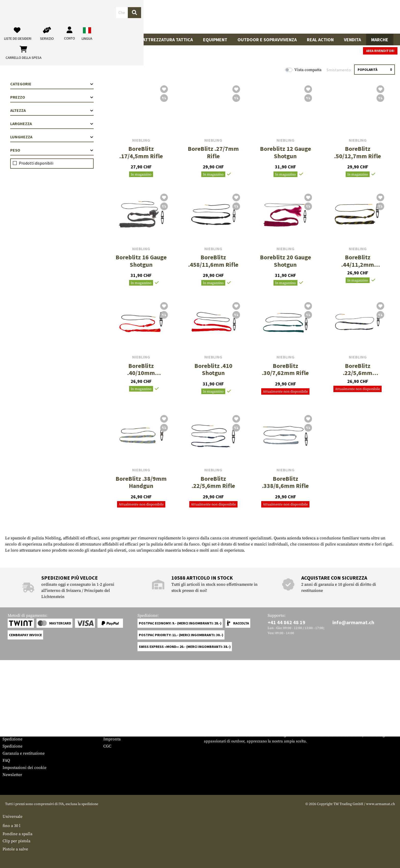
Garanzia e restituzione (24, 753)
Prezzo (52, 97)
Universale (12, 817)
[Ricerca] (235, 16)
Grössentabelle (16, 725)
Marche (380, 40)
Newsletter (12, 775)
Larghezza (52, 124)
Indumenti (121, 40)
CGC (107, 746)
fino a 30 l (11, 826)
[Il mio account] (313, 17)
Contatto (10, 732)
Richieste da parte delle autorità (132, 732)
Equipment (215, 40)
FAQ (6, 760)
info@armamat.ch (353, 622)
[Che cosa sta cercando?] (172, 16)
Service (12, 715)
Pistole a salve (15, 849)
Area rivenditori (380, 51)
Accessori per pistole (75, 40)
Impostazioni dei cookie (24, 768)
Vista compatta (308, 70)
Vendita (352, 40)
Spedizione (12, 739)
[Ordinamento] (374, 70)
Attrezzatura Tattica (168, 40)
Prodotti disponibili (36, 163)
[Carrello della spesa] (360, 17)
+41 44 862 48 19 (286, 622)
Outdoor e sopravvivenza (267, 40)
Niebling (141, 140)
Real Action (320, 40)
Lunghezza (52, 137)
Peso (52, 150)
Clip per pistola (16, 841)
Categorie (52, 84)
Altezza (52, 110)
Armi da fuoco (24, 40)
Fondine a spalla (17, 834)
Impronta (112, 739)
